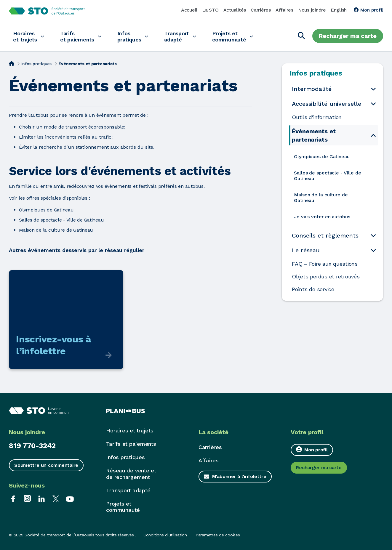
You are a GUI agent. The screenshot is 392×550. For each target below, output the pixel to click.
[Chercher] (301, 36)
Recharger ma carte (348, 36)
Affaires (284, 10)
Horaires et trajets (26, 36)
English (339, 10)
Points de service (313, 289)
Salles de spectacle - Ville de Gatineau (61, 220)
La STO (210, 10)
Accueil (189, 10)
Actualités (235, 10)
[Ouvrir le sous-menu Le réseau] (373, 250)
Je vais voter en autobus (322, 217)
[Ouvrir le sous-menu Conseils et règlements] (373, 236)
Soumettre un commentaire (46, 465)
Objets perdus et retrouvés (327, 277)
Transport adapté (182, 36)
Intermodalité (312, 89)
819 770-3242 (32, 446)
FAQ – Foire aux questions (325, 264)
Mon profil (368, 10)
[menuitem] (334, 157)
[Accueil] (12, 63)
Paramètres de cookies (218, 535)
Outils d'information (317, 117)
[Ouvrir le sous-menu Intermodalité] (373, 89)
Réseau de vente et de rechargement (131, 474)
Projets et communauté (237, 36)
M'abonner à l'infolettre (239, 476)
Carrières (261, 10)
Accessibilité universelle (327, 104)
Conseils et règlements (325, 235)
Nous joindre (312, 10)
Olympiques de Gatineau (46, 210)
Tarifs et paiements (80, 36)
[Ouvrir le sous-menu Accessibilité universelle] (373, 104)
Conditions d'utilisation (165, 535)
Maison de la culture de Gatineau (56, 230)
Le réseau (306, 250)
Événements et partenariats (314, 135)
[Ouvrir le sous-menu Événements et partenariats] (373, 135)
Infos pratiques (133, 36)
